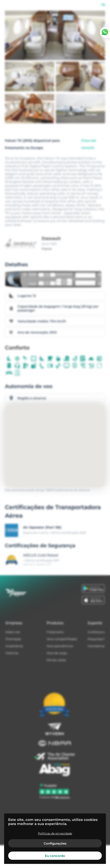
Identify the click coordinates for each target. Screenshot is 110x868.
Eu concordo (55, 856)
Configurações (55, 843)
